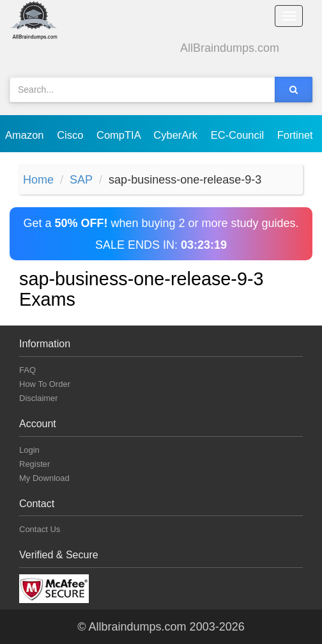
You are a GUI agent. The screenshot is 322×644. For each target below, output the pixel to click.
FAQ (27, 370)
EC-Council (239, 135)
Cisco (72, 135)
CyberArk (177, 135)
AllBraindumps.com (230, 48)
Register (34, 464)
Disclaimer (39, 398)
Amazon (26, 135)
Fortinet (297, 135)
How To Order (45, 384)
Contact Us (40, 529)
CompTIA (120, 135)
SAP (81, 180)
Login (29, 450)
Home (38, 180)
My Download (44, 478)
